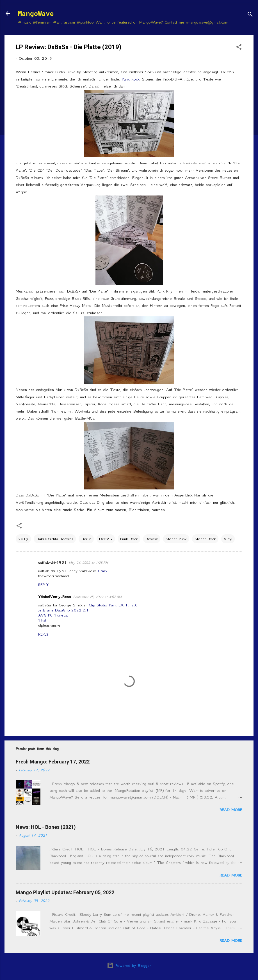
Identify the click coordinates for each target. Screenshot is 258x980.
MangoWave (36, 13)
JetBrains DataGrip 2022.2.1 (63, 610)
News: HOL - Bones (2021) (46, 827)
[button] (239, 48)
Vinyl (228, 539)
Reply (43, 585)
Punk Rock (131, 79)
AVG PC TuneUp (53, 615)
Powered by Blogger (129, 965)
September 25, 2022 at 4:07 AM (97, 597)
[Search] (250, 15)
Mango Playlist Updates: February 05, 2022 (65, 892)
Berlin (86, 539)
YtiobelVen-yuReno (55, 597)
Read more (231, 810)
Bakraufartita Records (55, 539)
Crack (103, 571)
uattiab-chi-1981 (52, 562)
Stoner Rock (205, 539)
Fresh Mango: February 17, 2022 (53, 762)
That (42, 620)
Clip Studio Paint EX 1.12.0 (113, 605)
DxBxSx (106, 539)
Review (152, 539)
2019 (23, 539)
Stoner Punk (176, 539)
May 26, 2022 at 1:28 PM (88, 563)
